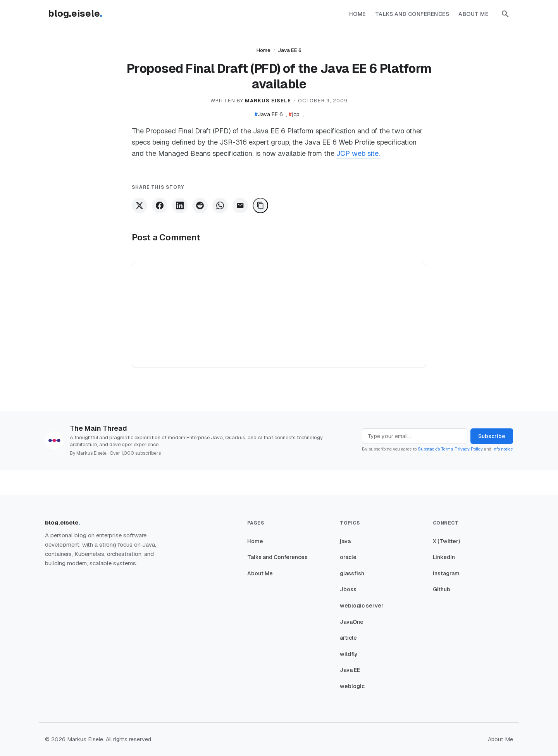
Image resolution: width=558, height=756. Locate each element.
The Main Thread (98, 428)
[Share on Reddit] (200, 205)
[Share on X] (139, 205)
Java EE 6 (290, 50)
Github (442, 589)
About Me (473, 14)
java (345, 541)
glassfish (352, 573)
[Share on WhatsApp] (220, 205)
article (348, 638)
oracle (348, 557)
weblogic (352, 686)
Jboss (348, 589)
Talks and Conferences (412, 14)
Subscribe (492, 436)
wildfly (349, 654)
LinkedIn (444, 557)
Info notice (503, 449)
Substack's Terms (435, 449)
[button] (505, 14)
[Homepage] (79, 14)
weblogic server (362, 606)
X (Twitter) (446, 541)
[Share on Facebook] (160, 205)
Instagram (446, 573)
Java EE (350, 670)
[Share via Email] (240, 205)
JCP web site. (358, 153)
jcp (294, 114)
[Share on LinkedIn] (180, 205)
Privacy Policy (469, 449)
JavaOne (352, 622)
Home (357, 14)
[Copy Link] (260, 205)
